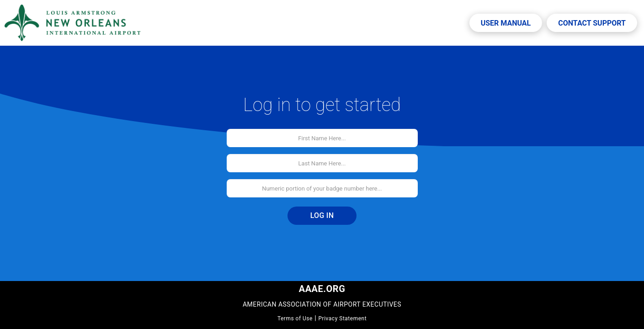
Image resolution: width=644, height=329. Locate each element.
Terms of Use (295, 318)
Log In (322, 215)
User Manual (506, 23)
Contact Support (592, 23)
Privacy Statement (343, 318)
